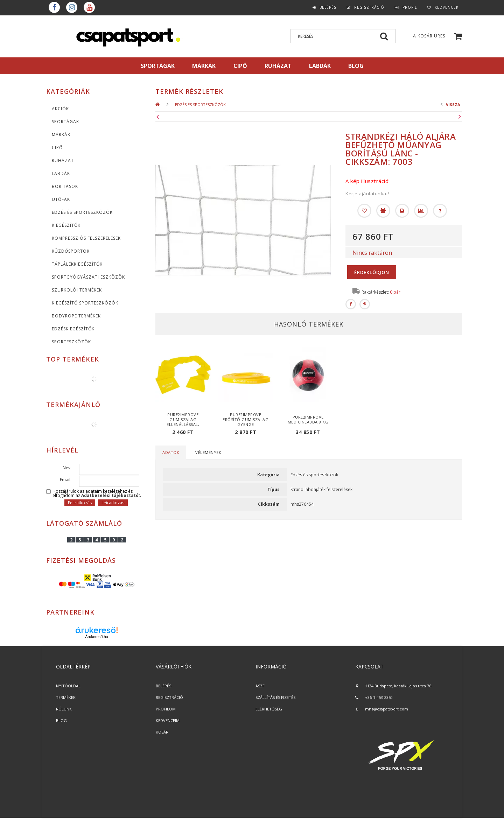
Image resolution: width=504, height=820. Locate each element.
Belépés (328, 7)
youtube (89, 7)
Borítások (65, 186)
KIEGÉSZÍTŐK (66, 225)
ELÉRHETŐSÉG (269, 709)
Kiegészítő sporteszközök (85, 303)
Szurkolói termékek (77, 290)
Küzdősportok (71, 251)
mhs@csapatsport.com (387, 709)
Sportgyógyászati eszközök (88, 277)
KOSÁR (162, 732)
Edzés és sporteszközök (82, 212)
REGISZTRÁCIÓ (169, 697)
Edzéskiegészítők (73, 329)
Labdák (61, 173)
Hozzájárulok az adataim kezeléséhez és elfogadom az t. (97, 493)
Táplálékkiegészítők (77, 264)
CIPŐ (57, 148)
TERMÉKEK (66, 697)
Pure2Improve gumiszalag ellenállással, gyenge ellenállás (183, 422)
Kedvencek (447, 7)
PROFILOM (166, 709)
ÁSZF (260, 686)
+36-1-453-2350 (379, 697)
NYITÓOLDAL (68, 686)
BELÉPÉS (163, 686)
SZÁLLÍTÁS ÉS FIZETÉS (275, 697)
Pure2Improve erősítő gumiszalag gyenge (246, 419)
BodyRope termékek (76, 316)
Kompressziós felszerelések (86, 238)
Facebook (54, 7)
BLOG (61, 720)
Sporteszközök (71, 342)
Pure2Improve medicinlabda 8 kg (308, 419)
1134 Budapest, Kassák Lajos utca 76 (398, 686)
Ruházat (63, 160)
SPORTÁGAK (158, 66)
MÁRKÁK (204, 66)
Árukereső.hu (96, 637)
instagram (72, 7)
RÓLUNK (64, 709)
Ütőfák (61, 199)
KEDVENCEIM (168, 720)
